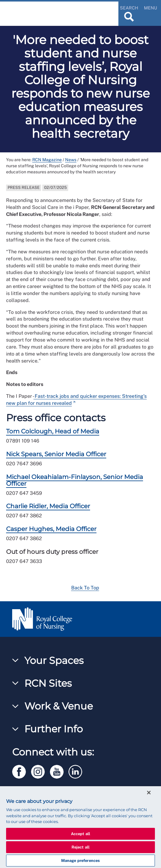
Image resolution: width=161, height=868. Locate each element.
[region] (80, 827)
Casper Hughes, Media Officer (51, 529)
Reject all (80, 847)
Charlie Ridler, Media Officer (48, 506)
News (71, 160)
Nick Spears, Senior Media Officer (56, 454)
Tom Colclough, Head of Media (53, 431)
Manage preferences (80, 861)
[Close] (149, 793)
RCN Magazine (47, 160)
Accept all (80, 834)
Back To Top (85, 588)
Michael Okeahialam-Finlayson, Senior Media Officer (75, 480)
